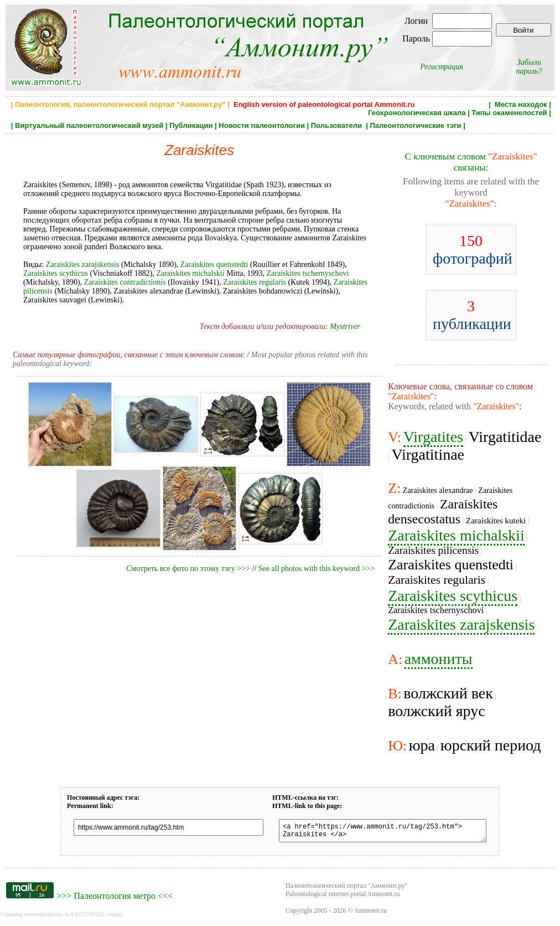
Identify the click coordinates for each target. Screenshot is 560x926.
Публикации (191, 125)
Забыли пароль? (529, 67)
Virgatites (433, 437)
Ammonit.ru (370, 914)
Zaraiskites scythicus (56, 273)
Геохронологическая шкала (417, 113)
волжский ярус (436, 711)
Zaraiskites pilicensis (433, 550)
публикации (472, 315)
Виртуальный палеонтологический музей (89, 125)
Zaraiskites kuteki (496, 520)
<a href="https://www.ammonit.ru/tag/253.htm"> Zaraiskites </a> (383, 832)
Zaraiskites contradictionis (125, 282)
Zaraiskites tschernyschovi (308, 273)
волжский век (448, 693)
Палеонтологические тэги (415, 125)
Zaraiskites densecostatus (443, 511)
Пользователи (338, 125)
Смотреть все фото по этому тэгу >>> (188, 569)
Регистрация (442, 67)
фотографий (473, 249)
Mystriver (345, 326)
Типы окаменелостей (509, 113)
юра (422, 745)
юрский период (491, 745)
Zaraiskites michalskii (190, 273)
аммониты (439, 659)
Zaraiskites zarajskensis (83, 264)
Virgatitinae (428, 454)
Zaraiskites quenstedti (214, 264)
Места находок (521, 104)
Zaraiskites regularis (255, 282)
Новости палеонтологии (262, 125)
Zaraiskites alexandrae (438, 490)
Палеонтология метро (115, 899)
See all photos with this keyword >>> (317, 569)
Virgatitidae (505, 437)
